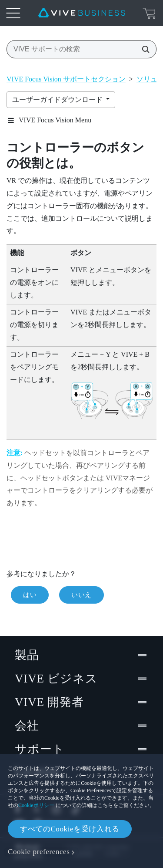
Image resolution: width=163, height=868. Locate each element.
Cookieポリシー (36, 805)
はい (30, 595)
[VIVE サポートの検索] (143, 49)
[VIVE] (82, 13)
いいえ (81, 595)
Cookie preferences (39, 852)
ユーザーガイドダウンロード (58, 100)
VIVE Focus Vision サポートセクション (66, 79)
